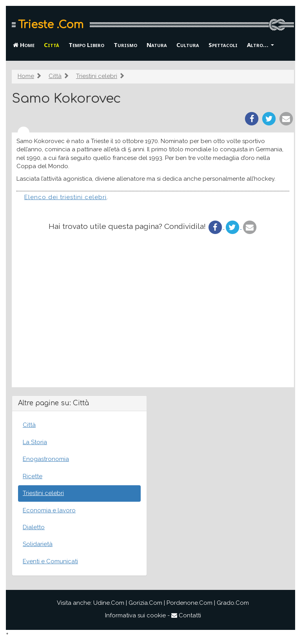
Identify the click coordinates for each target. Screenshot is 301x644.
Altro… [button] (260, 45)
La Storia (35, 442)
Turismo (125, 45)
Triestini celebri (97, 76)
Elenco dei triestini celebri (65, 197)
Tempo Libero (86, 45)
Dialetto (34, 527)
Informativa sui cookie (135, 615)
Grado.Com (233, 603)
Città (52, 45)
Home (24, 45)
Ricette (33, 476)
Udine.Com (109, 603)
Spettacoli (223, 45)
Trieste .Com (51, 25)
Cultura (188, 45)
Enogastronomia (46, 459)
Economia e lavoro (49, 510)
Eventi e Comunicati (50, 561)
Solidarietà (38, 544)
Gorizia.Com (145, 603)
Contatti (186, 615)
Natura (157, 45)
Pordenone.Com (189, 603)
